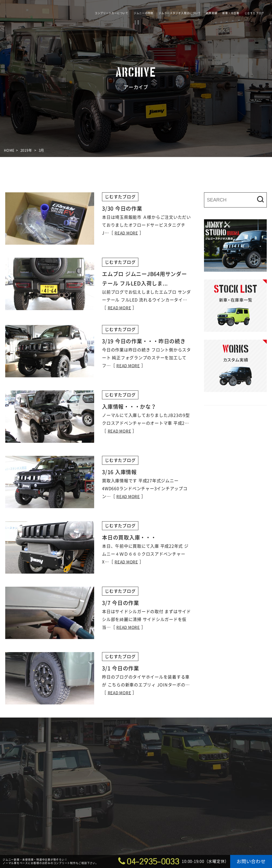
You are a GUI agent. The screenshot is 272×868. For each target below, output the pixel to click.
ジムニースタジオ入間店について (180, 13)
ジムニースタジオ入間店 (39, 28)
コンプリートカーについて (112, 13)
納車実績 (211, 13)
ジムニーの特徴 (143, 13)
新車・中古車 (231, 13)
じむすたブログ (254, 13)
